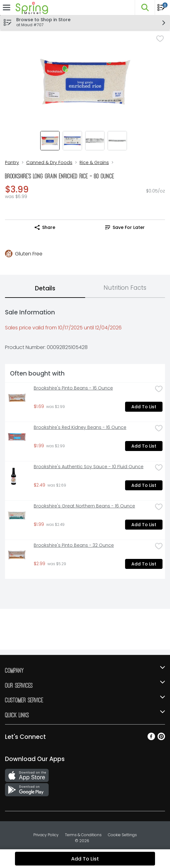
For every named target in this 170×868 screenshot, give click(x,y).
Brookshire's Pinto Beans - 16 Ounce (73, 388)
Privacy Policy (46, 835)
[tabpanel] (85, 441)
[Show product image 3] (95, 141)
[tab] (45, 289)
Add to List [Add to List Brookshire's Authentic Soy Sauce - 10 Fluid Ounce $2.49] (144, 485)
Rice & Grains (94, 162)
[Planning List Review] (161, 10)
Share (45, 227)
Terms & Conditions (83, 835)
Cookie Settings (122, 835)
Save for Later (125, 227)
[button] (145, 7)
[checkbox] (160, 39)
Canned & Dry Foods (49, 162)
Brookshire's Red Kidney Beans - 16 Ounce (80, 427)
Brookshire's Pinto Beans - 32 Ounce (74, 545)
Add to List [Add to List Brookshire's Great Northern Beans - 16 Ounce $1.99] (144, 525)
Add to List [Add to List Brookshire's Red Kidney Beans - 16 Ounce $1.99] (144, 446)
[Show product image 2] (72, 141)
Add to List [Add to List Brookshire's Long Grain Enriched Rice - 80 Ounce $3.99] (85, 859)
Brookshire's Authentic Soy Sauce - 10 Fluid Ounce (89, 467)
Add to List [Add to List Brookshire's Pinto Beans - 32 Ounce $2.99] (144, 564)
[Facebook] (151, 738)
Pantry (12, 162)
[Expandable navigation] (7, 7)
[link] (125, 227)
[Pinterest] (161, 738)
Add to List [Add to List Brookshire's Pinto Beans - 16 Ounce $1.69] (144, 407)
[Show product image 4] (117, 141)
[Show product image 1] (50, 141)
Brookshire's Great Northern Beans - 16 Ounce (84, 506)
